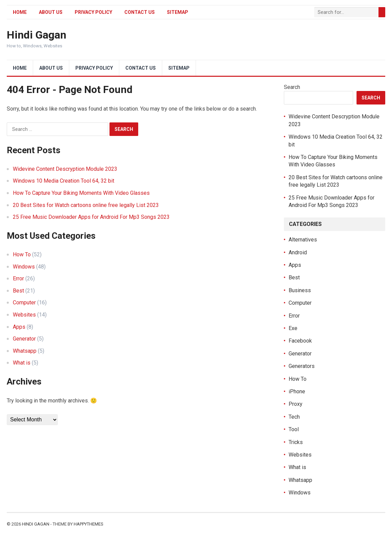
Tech (294, 417)
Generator (24, 339)
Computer (24, 303)
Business (300, 290)
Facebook (300, 341)
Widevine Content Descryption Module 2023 (65, 169)
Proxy (296, 404)
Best (18, 291)
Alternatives (303, 240)
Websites (24, 315)
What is (22, 363)
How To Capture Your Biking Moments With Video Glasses (81, 193)
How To (22, 254)
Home (20, 12)
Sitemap (178, 12)
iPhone (297, 391)
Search (292, 87)
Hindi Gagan (36, 35)
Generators (302, 366)
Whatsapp (25, 351)
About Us (51, 12)
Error (18, 278)
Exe (293, 328)
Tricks (296, 442)
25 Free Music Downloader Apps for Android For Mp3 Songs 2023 (91, 217)
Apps (19, 327)
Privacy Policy (93, 12)
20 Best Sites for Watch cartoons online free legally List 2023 (86, 205)
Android (298, 252)
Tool (294, 429)
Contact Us (140, 12)
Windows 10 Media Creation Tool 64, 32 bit (64, 181)
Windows (24, 267)
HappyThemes (89, 524)
